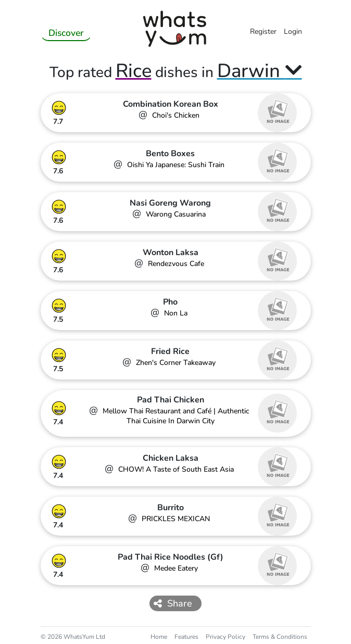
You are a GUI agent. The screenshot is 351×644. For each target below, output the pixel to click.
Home (159, 637)
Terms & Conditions (280, 637)
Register (263, 31)
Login (293, 31)
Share (173, 603)
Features (186, 637)
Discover (66, 33)
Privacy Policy (225, 637)
